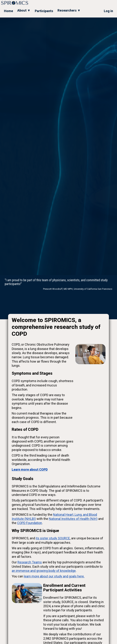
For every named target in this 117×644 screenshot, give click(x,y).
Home (8, 11)
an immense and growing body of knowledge (44, 571)
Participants (44, 11)
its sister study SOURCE (53, 538)
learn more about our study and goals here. (54, 576)
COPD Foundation (30, 523)
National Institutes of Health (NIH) (73, 519)
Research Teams (30, 562)
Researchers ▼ (69, 10)
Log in (108, 11)
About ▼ (24, 10)
